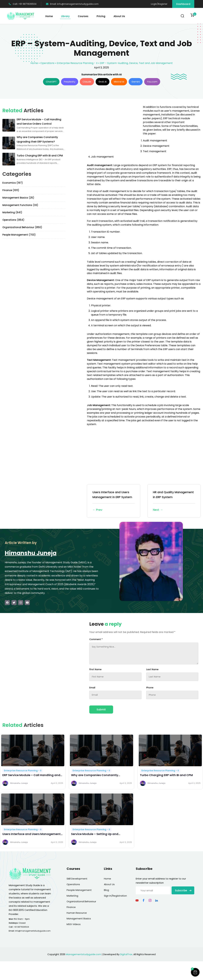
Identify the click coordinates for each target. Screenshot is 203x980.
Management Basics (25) (18, 198)
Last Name (152, 669)
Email (92, 688)
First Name (95, 669)
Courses (83, 16)
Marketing (72, 896)
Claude (87, 82)
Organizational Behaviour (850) (22, 227)
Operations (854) (13, 220)
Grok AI (103, 82)
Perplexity (70, 82)
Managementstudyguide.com (83, 954)
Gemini (136, 82)
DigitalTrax (126, 954)
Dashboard (183, 4)
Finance (71, 907)
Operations (47, 63)
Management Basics (79, 918)
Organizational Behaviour (81, 901)
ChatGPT (51, 82)
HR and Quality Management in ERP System (174, 501)
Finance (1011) (11, 190)
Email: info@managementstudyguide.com (72, 4)
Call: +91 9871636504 (23, 4)
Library (65, 16)
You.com (152, 82)
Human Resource (77, 913)
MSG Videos (74, 924)
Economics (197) (13, 183)
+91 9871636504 (21, 927)
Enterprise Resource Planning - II (77, 63)
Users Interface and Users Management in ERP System (114, 501)
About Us (119, 16)
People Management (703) (19, 235)
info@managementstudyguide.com (33, 931)
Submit (101, 710)
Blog (106, 890)
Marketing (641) (12, 212)
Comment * (96, 639)
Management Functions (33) (20, 205)
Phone (150, 688)
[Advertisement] (114, 127)
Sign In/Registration (115, 896)
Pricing (101, 16)
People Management (79, 890)
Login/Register (159, 4)
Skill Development (77, 879)
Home (49, 16)
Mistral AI (119, 82)
